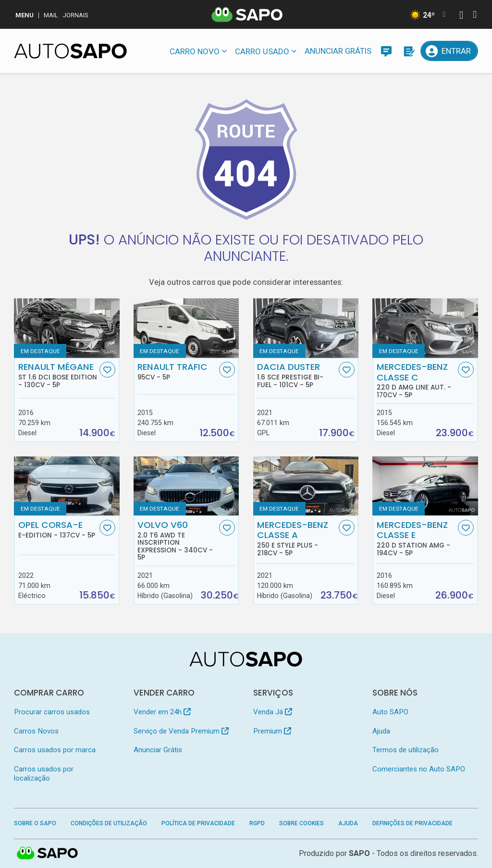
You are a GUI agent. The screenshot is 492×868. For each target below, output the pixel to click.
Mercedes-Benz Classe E (416, 538)
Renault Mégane (58, 375)
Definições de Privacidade (412, 823)
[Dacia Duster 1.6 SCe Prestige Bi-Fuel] (306, 328)
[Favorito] (107, 370)
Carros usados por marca (55, 750)
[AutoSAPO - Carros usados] (70, 51)
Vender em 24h (162, 712)
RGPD (257, 823)
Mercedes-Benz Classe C (416, 380)
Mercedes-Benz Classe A (297, 538)
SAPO (359, 853)
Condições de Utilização (109, 823)
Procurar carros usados (52, 712)
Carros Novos (36, 731)
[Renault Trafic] (186, 328)
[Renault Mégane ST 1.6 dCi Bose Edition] (67, 328)
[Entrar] (449, 51)
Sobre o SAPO (35, 823)
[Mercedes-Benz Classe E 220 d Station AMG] (425, 486)
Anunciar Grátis (338, 51)
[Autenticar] (461, 16)
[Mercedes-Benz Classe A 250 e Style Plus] (306, 486)
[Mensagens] (386, 51)
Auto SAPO (390, 712)
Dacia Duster (297, 375)
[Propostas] (408, 51)
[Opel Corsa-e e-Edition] (67, 486)
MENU (25, 15)
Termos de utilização (406, 750)
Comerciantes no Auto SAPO (419, 769)
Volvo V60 (177, 541)
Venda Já (273, 712)
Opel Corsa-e (58, 529)
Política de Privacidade (198, 823)
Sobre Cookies (301, 823)
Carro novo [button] (195, 51)
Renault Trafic (177, 371)
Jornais (76, 15)
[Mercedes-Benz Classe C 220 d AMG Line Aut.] (425, 328)
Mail (51, 15)
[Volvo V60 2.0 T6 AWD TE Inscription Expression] (186, 486)
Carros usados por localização (44, 774)
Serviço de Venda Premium (181, 731)
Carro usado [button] (262, 51)
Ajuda (381, 731)
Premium (272, 731)
